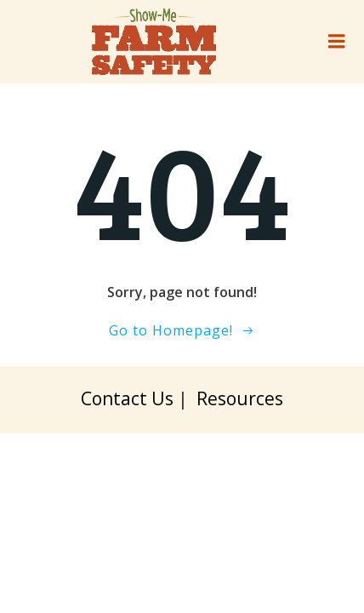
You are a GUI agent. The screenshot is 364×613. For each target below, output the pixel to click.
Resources (240, 398)
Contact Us (127, 398)
